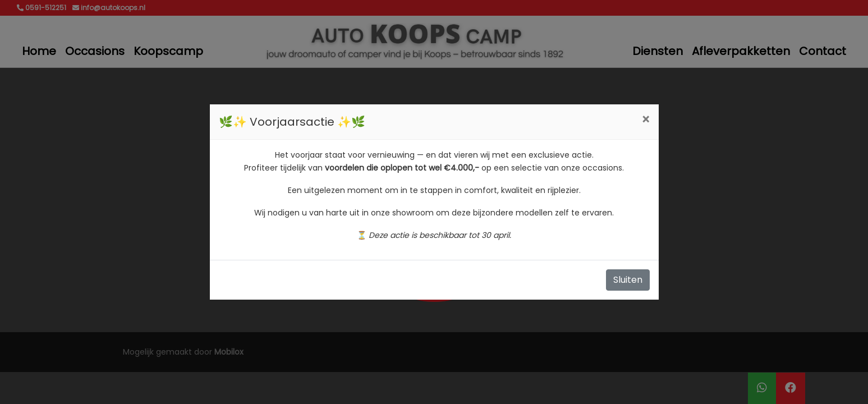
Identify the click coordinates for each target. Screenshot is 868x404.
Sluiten (628, 280)
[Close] (646, 120)
